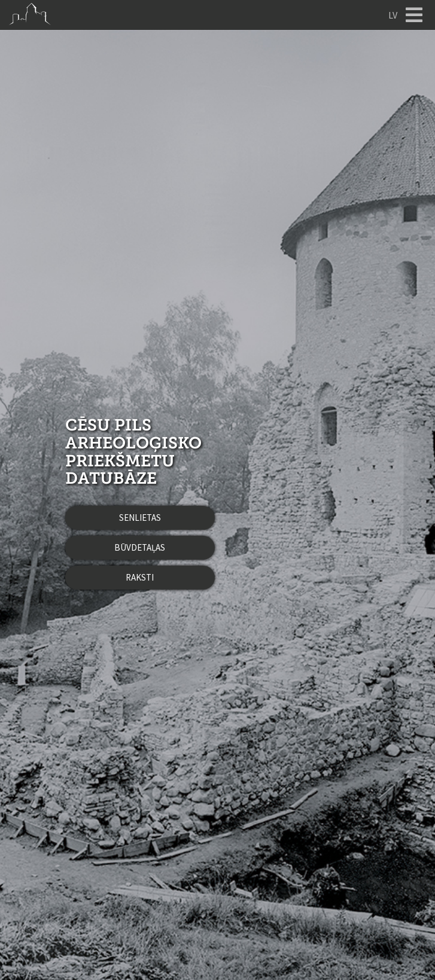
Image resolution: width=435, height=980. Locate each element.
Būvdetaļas (140, 547)
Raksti (140, 577)
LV (393, 15)
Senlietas (140, 518)
